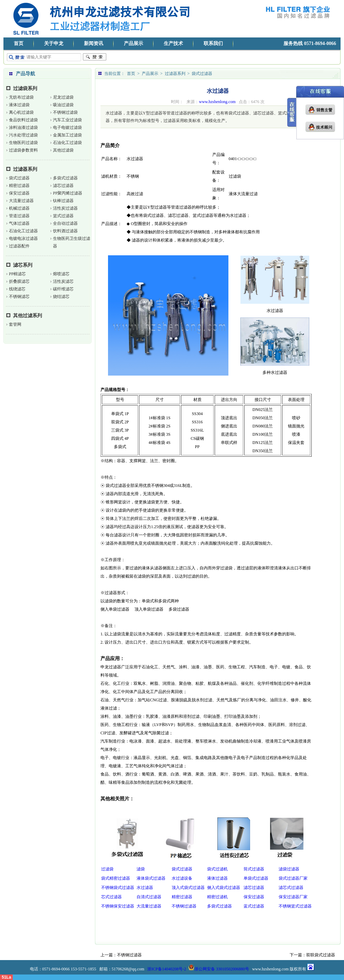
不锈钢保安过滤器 (118, 906)
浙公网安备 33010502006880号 (219, 969)
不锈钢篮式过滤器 (295, 906)
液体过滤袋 (19, 105)
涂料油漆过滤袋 (23, 127)
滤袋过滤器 (289, 869)
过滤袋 (107, 869)
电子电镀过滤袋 (67, 127)
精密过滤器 (19, 186)
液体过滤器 (217, 878)
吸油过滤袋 (63, 105)
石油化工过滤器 (23, 231)
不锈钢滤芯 (19, 297)
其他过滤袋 (63, 150)
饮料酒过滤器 (65, 231)
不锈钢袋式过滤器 (118, 888)
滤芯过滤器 (63, 186)
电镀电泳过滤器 (23, 238)
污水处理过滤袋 (23, 135)
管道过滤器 (19, 216)
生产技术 (173, 43)
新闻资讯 (94, 43)
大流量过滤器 (21, 201)
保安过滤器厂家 (293, 897)
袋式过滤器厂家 (293, 878)
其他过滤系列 (28, 316)
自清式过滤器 (149, 897)
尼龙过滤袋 (63, 97)
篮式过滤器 (63, 216)
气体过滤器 (19, 223)
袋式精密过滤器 (116, 878)
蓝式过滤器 (254, 906)
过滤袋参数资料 (23, 150)
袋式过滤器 (19, 178)
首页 (19, 43)
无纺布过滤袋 (21, 97)
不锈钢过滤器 (184, 906)
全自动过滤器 (65, 223)
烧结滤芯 (61, 297)
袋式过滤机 (217, 869)
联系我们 (213, 43)
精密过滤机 (217, 897)
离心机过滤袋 (21, 112)
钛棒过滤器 (63, 201)
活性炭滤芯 (63, 281)
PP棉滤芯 (17, 274)
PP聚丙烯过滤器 (68, 193)
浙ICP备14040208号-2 (167, 969)
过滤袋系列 (25, 88)
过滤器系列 (25, 169)
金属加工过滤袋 (67, 135)
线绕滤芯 (17, 289)
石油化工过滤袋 (67, 143)
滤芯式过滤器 (291, 888)
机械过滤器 (19, 208)
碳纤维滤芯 (63, 289)
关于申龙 (54, 43)
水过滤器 (145, 888)
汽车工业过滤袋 (67, 120)
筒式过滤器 (254, 869)
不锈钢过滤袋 (65, 112)
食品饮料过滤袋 (23, 120)
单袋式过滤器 (256, 878)
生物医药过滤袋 (23, 143)
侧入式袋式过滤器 (224, 888)
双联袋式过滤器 (321, 955)
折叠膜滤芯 (19, 281)
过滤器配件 (19, 246)
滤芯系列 (23, 265)
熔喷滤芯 (61, 274)
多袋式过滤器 (65, 178)
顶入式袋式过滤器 (188, 888)
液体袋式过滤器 (151, 878)
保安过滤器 (19, 193)
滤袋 (141, 869)
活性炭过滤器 (65, 208)
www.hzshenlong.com (217, 102)
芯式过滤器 (111, 897)
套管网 (15, 324)
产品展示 (133, 43)
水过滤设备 (182, 878)
